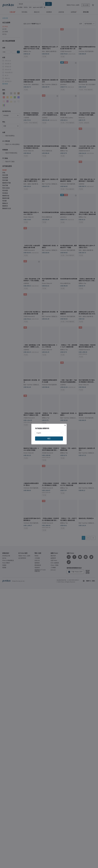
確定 (49, 438)
